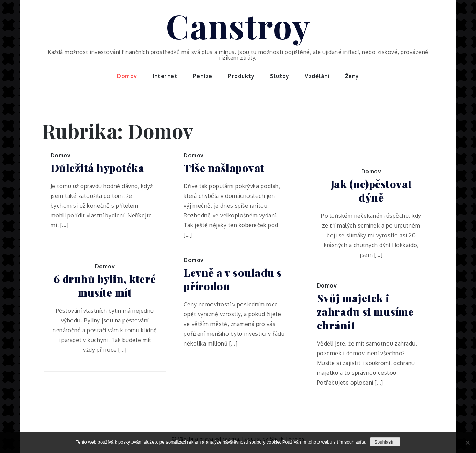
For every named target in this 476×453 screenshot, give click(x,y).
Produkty (241, 76)
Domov (127, 76)
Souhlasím (385, 442)
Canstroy (238, 25)
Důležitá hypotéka (98, 168)
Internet (165, 76)
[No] (467, 443)
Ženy (352, 76)
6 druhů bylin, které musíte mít (105, 286)
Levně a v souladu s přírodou (233, 280)
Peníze (203, 76)
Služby (280, 76)
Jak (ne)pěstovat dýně (371, 191)
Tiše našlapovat (224, 168)
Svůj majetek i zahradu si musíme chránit (365, 312)
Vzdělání (317, 76)
